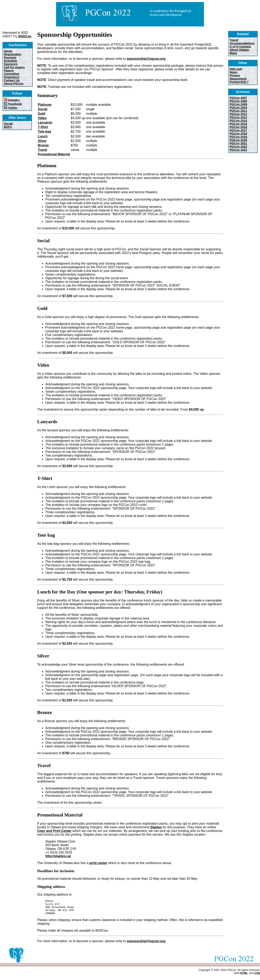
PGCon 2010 (238, 108)
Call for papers (14, 67)
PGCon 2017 (238, 130)
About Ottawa (239, 50)
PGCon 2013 (238, 117)
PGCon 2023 (238, 150)
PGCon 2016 (238, 127)
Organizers (12, 77)
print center (98, 863)
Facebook (13, 104)
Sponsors (11, 64)
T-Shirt (43, 127)
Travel (42, 150)
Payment (10, 58)
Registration (13, 54)
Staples (156, 827)
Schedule (10, 61)
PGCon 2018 (238, 134)
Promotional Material (54, 154)
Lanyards (45, 123)
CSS (257, 976)
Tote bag (44, 131)
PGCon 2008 (238, 101)
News (233, 72)
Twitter (11, 108)
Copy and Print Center (54, 831)
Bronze (43, 145)
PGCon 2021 (238, 143)
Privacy (235, 75)
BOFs (8, 127)
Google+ (12, 100)
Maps (233, 53)
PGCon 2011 (238, 111)
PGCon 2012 (238, 114)
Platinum (45, 105)
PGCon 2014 (238, 121)
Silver (42, 141)
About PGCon (14, 84)
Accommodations (242, 43)
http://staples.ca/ (58, 856)
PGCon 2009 (238, 104)
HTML (244, 976)
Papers (9, 71)
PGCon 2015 (238, 124)
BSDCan (25, 36)
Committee (12, 74)
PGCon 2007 (238, 98)
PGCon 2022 (238, 147)
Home (8, 51)
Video (42, 118)
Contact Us (12, 80)
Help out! (236, 69)
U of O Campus (240, 47)
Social (8, 124)
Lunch (43, 136)
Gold (41, 114)
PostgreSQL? (239, 82)
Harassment (238, 79)
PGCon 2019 (238, 137)
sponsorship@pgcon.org (146, 59)
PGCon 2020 (238, 140)
